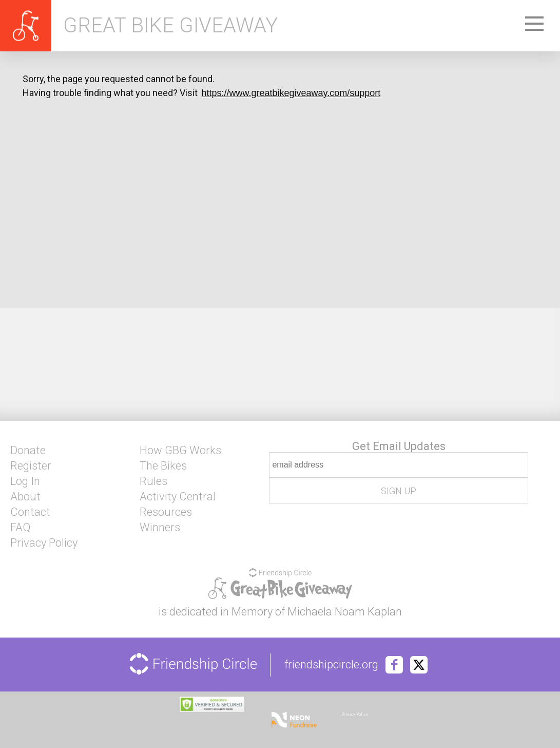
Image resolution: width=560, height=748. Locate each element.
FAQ (20, 528)
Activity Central (178, 497)
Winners (160, 528)
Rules (153, 481)
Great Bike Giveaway (170, 26)
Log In (25, 481)
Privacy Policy (44, 543)
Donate (28, 451)
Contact (30, 512)
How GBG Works (180, 451)
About (25, 497)
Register (31, 466)
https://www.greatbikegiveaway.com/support (291, 93)
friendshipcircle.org (331, 665)
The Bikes (163, 466)
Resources (166, 512)
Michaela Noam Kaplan (345, 612)
